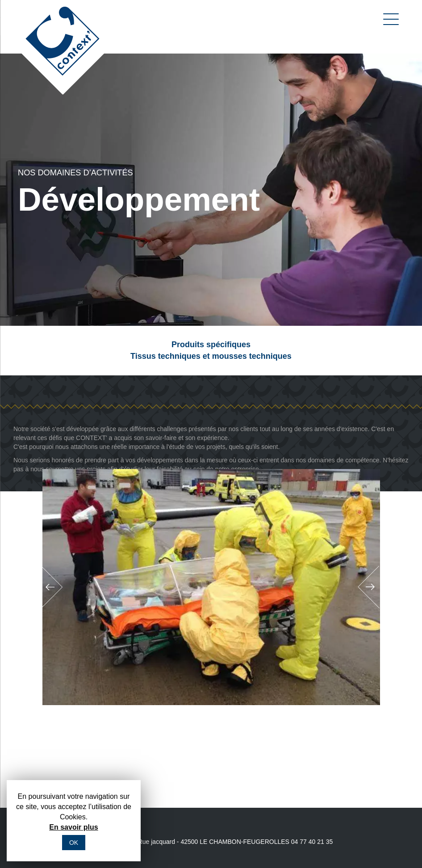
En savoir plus (73, 827)
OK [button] (74, 843)
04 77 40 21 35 (312, 842)
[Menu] (389, 19)
